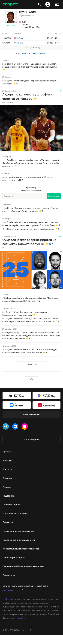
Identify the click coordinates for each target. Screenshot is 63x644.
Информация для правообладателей (21, 549)
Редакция (7, 460)
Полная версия (32, 439)
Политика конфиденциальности (19, 540)
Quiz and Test (8, 102)
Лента (18, 53)
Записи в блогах (40, 53)
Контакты (7, 469)
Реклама (7, 487)
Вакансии (7, 478)
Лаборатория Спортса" (14, 558)
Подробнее (21, 618)
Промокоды (9, 575)
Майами (19, 38)
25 (3, 248)
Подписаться (11, 25)
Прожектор (8, 522)
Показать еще (32, 364)
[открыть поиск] (40, 4)
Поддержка (8, 496)
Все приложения (32, 414)
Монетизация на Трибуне (15, 513)
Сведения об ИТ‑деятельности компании (23, 566)
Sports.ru (10, 599)
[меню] (57, 4)
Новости (26, 53)
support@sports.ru (11, 590)
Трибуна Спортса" (12, 505)
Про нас (7, 452)
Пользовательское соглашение (18, 531)
